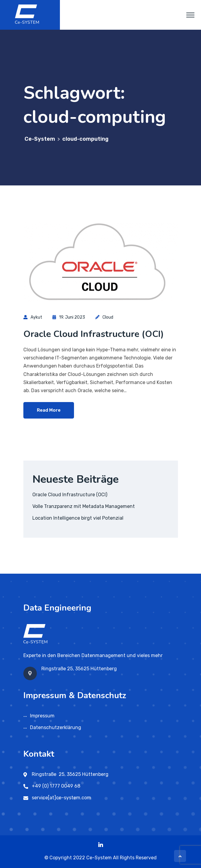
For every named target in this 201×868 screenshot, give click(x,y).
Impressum (42, 716)
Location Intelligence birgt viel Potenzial (78, 518)
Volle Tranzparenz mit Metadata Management (84, 506)
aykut (36, 317)
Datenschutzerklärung (56, 727)
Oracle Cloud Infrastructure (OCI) (94, 334)
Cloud (108, 317)
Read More (49, 410)
